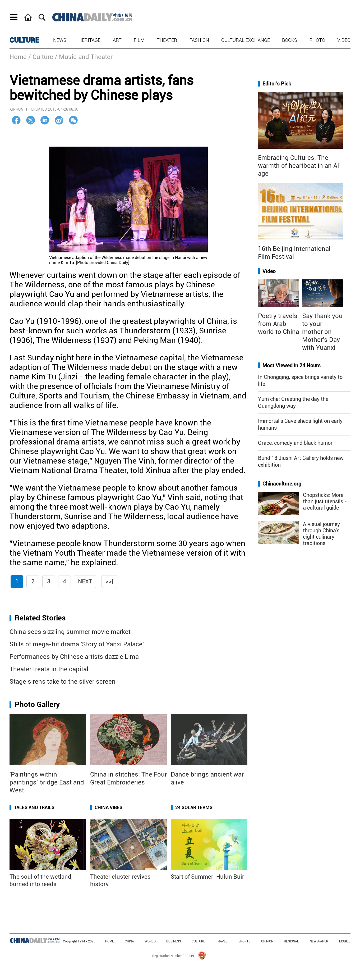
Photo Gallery (37, 704)
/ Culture (41, 57)
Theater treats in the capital (49, 669)
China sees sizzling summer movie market (70, 632)
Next (85, 581)
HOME (110, 941)
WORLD (150, 941)
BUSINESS (174, 941)
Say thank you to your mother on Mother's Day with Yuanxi (322, 332)
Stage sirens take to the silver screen (63, 682)
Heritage (89, 40)
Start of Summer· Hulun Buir (207, 877)
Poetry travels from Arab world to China (279, 324)
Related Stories (40, 618)
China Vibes (109, 807)
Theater (167, 40)
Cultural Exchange (246, 40)
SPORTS (244, 941)
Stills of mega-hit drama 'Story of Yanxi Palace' (77, 644)
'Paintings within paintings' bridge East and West (47, 782)
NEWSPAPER (319, 941)
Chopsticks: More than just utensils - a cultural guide (325, 501)
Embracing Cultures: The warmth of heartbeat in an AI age (299, 166)
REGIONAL (291, 941)
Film (139, 40)
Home (18, 57)
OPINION (267, 941)
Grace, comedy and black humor (295, 443)
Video (344, 40)
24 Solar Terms (194, 807)
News (60, 40)
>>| (109, 581)
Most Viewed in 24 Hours (292, 365)
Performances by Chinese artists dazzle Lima (74, 657)
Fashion (199, 40)
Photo (317, 40)
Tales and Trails (34, 807)
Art (117, 40)
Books (290, 40)
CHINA (129, 941)
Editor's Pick (277, 84)
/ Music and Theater (84, 57)
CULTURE (24, 40)
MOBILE (345, 941)
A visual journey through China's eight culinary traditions (321, 534)
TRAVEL (222, 941)
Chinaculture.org (282, 484)
